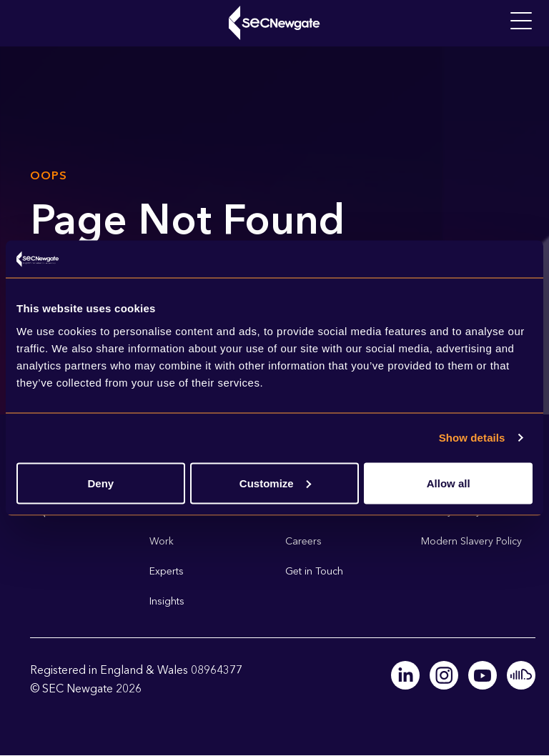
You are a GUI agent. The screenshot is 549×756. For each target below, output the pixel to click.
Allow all (449, 483)
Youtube (483, 675)
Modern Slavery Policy (471, 541)
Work (162, 541)
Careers (303, 541)
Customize (275, 483)
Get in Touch (314, 571)
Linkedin (405, 675)
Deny (100, 483)
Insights (167, 601)
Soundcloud (521, 675)
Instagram (444, 675)
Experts (167, 571)
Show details (472, 438)
